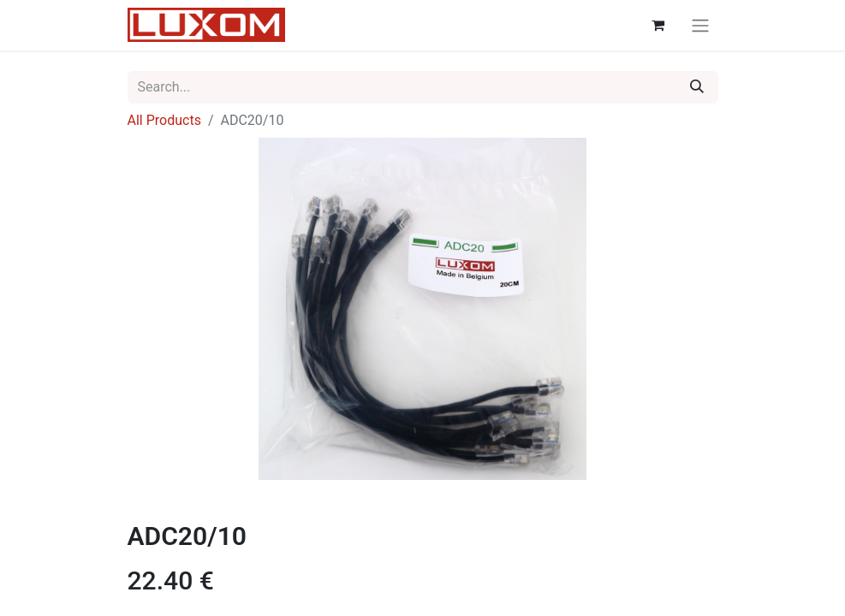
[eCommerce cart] (658, 25)
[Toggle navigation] (700, 25)
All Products (164, 120)
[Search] (697, 87)
